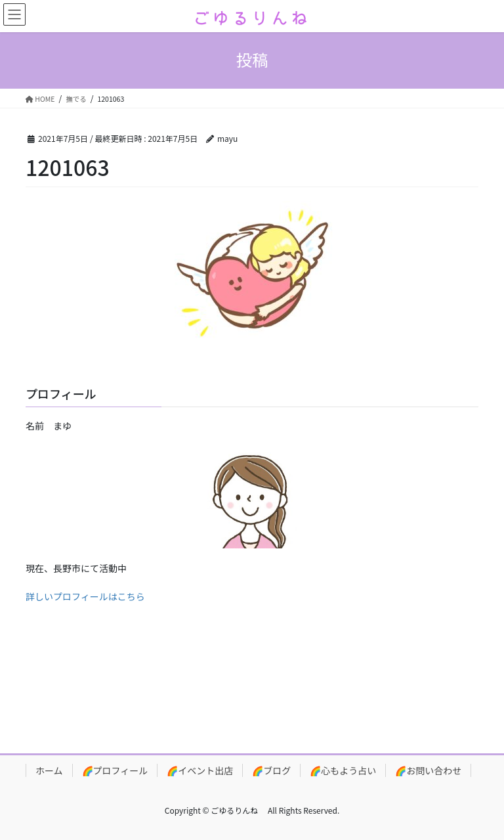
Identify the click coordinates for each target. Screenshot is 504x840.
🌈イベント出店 (200, 770)
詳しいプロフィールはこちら (85, 596)
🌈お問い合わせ (428, 770)
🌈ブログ (271, 770)
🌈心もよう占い (343, 770)
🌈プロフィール (115, 770)
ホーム (49, 770)
